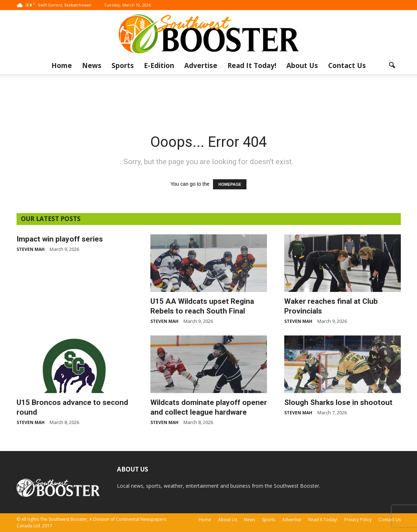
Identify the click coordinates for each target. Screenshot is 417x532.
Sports (123, 66)
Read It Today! (252, 66)
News (92, 66)
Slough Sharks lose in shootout (338, 402)
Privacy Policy (358, 520)
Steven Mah (31, 249)
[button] (392, 66)
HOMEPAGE (230, 184)
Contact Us (347, 66)
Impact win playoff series (60, 239)
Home (62, 66)
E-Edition (159, 66)
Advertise (201, 66)
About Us (302, 66)
